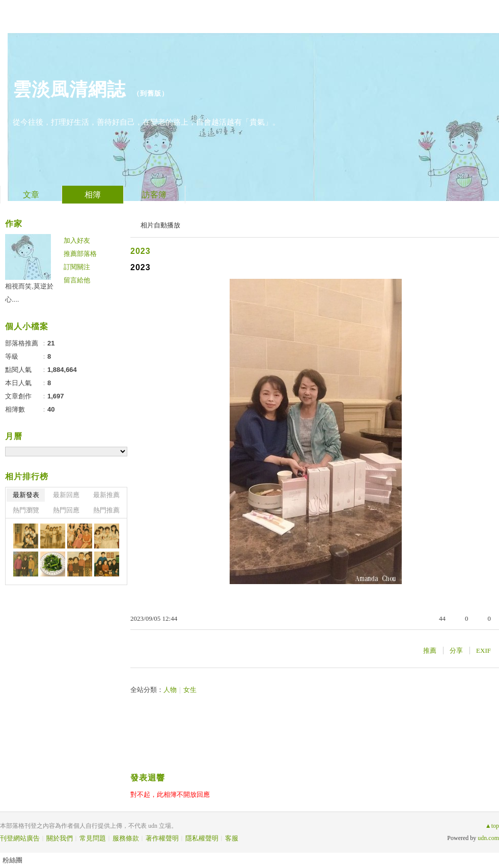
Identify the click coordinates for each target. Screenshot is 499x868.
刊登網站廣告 (20, 838)
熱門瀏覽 (26, 510)
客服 (232, 838)
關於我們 (60, 838)
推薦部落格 (80, 254)
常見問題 (93, 838)
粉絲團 (12, 860)
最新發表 (26, 495)
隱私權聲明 (202, 838)
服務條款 (126, 838)
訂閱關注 (77, 267)
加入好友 (77, 240)
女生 (190, 690)
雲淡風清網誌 (69, 89)
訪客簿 (154, 195)
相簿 (93, 195)
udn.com (488, 838)
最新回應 (66, 495)
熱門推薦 (106, 510)
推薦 (430, 650)
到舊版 (151, 93)
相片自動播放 (160, 225)
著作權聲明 (162, 838)
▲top (492, 826)
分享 (456, 650)
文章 (31, 195)
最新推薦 (106, 495)
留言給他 (77, 280)
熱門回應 (66, 510)
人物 (170, 690)
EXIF (483, 650)
